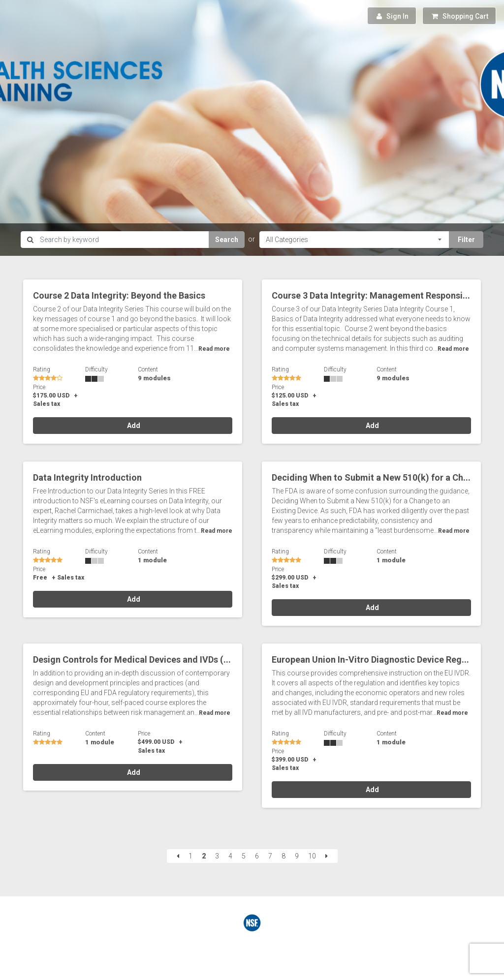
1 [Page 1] (190, 856)
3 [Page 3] (217, 856)
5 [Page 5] (244, 856)
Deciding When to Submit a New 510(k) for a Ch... (371, 477)
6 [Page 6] (257, 856)
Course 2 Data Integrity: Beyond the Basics (119, 295)
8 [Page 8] (283, 856)
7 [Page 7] (270, 856)
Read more (214, 349)
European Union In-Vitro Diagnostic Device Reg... (370, 659)
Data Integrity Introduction (87, 477)
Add (133, 426)
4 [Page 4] (230, 856)
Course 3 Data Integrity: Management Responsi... (371, 295)
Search (227, 240)
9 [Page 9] (297, 856)
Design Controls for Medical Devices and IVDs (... (132, 659)
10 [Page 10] (312, 856)
